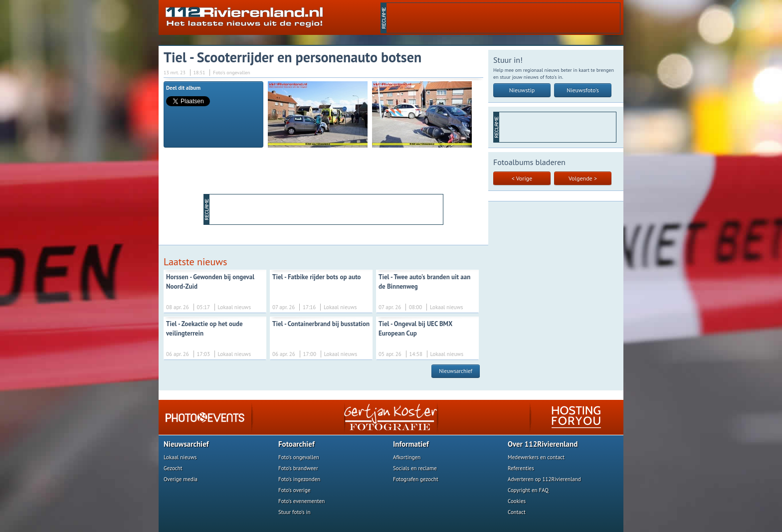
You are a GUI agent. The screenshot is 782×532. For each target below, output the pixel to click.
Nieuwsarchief (456, 371)
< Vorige (522, 178)
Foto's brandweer (298, 468)
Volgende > (583, 178)
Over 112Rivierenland (543, 444)
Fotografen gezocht (416, 479)
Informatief (411, 444)
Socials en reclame (415, 468)
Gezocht (173, 468)
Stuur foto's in (294, 512)
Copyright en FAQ (528, 490)
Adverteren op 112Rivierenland (544, 479)
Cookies (517, 501)
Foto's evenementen (301, 501)
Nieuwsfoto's (583, 90)
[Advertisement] (503, 18)
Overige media (181, 479)
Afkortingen (407, 457)
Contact (517, 512)
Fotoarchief (296, 444)
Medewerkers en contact (536, 457)
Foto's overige (294, 490)
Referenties (521, 468)
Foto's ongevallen (299, 457)
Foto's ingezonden (299, 479)
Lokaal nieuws (180, 457)
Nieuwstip (522, 90)
